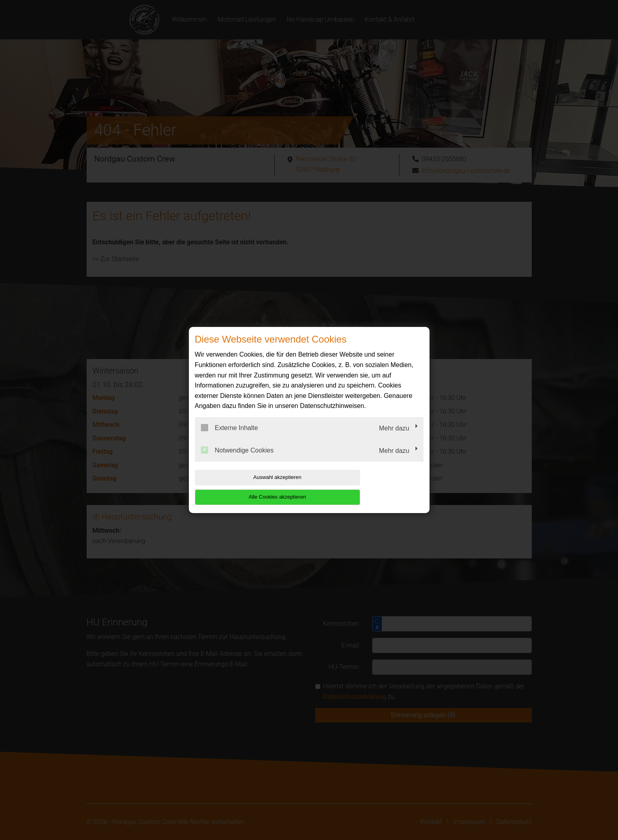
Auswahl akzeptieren (246, 487)
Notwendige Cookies (237, 460)
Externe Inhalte (230, 438)
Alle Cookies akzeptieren (372, 487)
